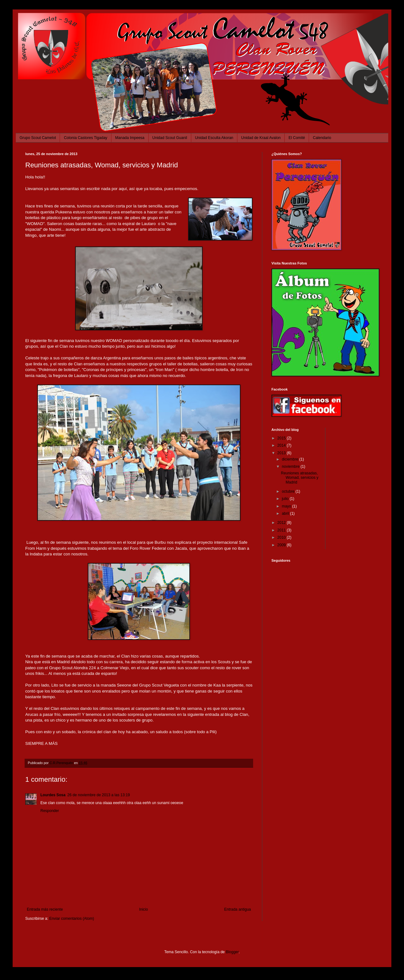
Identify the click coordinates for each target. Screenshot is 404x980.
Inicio (144, 909)
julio (286, 499)
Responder (50, 811)
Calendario (322, 138)
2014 (282, 445)
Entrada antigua (238, 909)
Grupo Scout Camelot (38, 138)
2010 (282, 537)
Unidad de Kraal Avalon (261, 138)
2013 (282, 453)
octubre (289, 491)
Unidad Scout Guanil (170, 138)
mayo (287, 506)
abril (286, 513)
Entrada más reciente (45, 909)
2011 (282, 530)
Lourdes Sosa (53, 795)
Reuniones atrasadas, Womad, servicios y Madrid (300, 478)
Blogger (232, 952)
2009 (282, 545)
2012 (282, 523)
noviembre (291, 467)
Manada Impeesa (130, 138)
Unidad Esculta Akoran (214, 138)
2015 (282, 438)
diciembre (291, 459)
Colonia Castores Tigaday (85, 138)
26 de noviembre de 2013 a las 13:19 (98, 795)
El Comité (297, 138)
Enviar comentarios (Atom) (72, 919)
